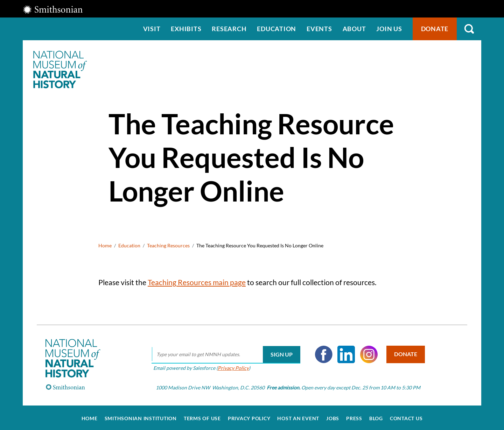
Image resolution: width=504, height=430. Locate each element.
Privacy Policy (232, 366)
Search (469, 29)
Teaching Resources (168, 245)
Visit (152, 29)
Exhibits (186, 29)
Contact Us (406, 417)
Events (319, 29)
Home (105, 245)
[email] (225, 353)
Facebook (322, 353)
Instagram (367, 353)
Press (354, 417)
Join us (389, 29)
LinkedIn (345, 353)
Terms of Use (202, 417)
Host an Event (298, 417)
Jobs (333, 417)
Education (276, 29)
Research (229, 29)
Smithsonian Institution (141, 417)
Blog (376, 417)
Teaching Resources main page (197, 282)
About (354, 29)
